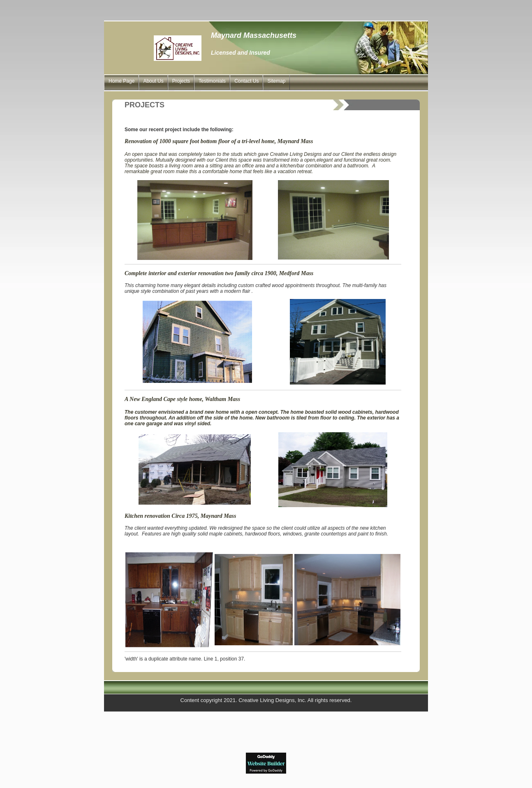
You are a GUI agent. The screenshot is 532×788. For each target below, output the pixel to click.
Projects (181, 81)
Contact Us (246, 81)
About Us (153, 81)
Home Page (121, 81)
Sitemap (276, 81)
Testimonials (212, 81)
